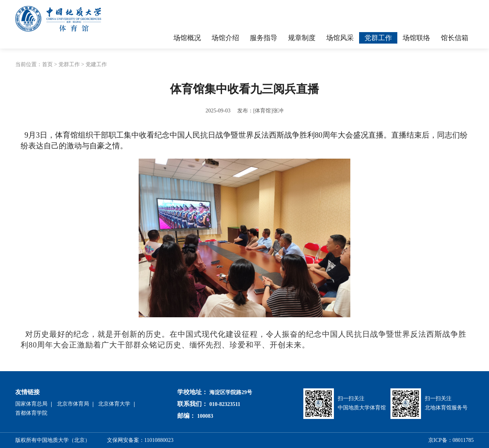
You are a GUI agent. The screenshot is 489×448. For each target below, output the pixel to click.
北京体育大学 (114, 404)
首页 (47, 64)
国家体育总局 (31, 404)
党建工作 (96, 64)
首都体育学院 (31, 413)
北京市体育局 (73, 404)
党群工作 (69, 64)
